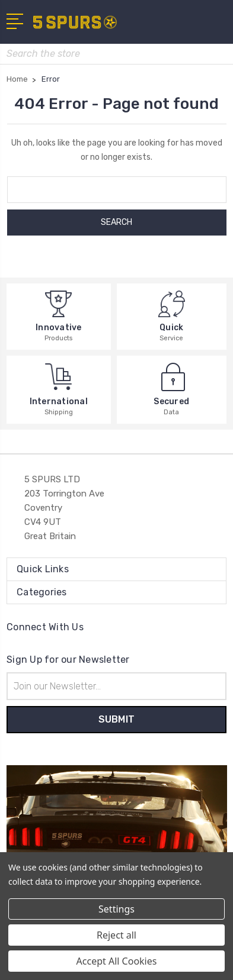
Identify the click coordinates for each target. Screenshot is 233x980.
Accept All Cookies (117, 961)
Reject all (116, 935)
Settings (116, 909)
